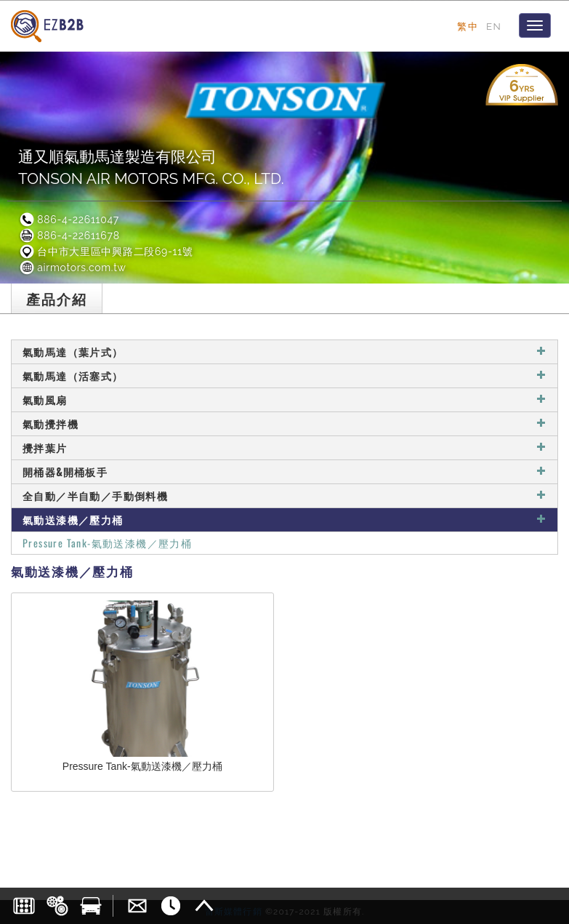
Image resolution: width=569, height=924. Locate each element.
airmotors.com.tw (72, 268)
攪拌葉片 (284, 447)
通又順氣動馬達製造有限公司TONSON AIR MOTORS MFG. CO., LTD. (151, 168)
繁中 (468, 26)
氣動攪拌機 (284, 423)
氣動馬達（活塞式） (284, 375)
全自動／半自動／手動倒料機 (284, 495)
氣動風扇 (284, 399)
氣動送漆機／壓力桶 (284, 519)
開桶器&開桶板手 (284, 471)
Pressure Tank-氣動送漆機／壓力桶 (107, 543)
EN (494, 26)
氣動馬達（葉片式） (284, 351)
